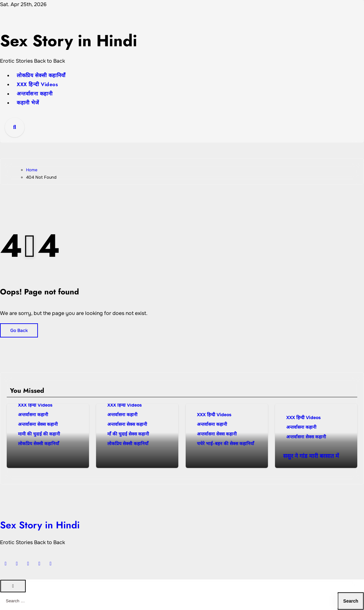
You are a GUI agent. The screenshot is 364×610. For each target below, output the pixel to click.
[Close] (13, 586)
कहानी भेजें (28, 103)
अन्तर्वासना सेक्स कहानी (38, 424)
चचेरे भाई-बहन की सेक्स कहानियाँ (226, 444)
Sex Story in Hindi (82, 40)
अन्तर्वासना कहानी (35, 94)
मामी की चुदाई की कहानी (39, 434)
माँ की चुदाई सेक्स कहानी (128, 434)
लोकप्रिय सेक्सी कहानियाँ (41, 75)
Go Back (19, 330)
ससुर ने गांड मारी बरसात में (311, 456)
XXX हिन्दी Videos (37, 84)
